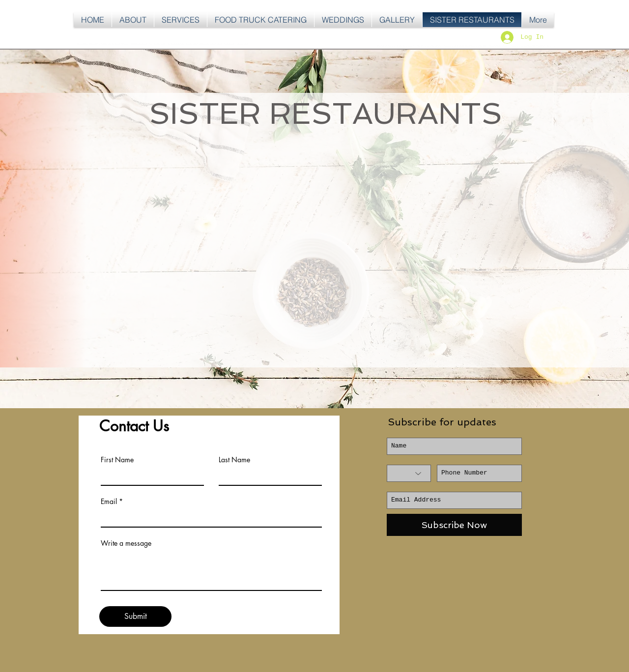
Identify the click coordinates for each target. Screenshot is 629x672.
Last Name (234, 460)
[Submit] (135, 616)
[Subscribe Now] (454, 525)
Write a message (126, 543)
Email (109, 502)
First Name (117, 460)
